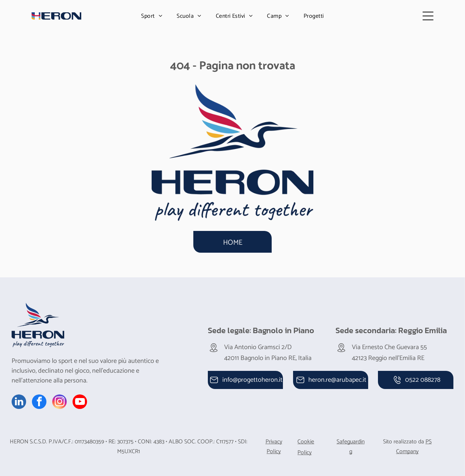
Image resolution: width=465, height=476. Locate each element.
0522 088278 (423, 377)
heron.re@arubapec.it (337, 377)
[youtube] (80, 400)
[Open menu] (431, 15)
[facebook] (39, 400)
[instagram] (59, 400)
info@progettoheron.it (252, 377)
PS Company (414, 444)
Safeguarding (351, 444)
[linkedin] (19, 400)
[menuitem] (152, 15)
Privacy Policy (274, 444)
